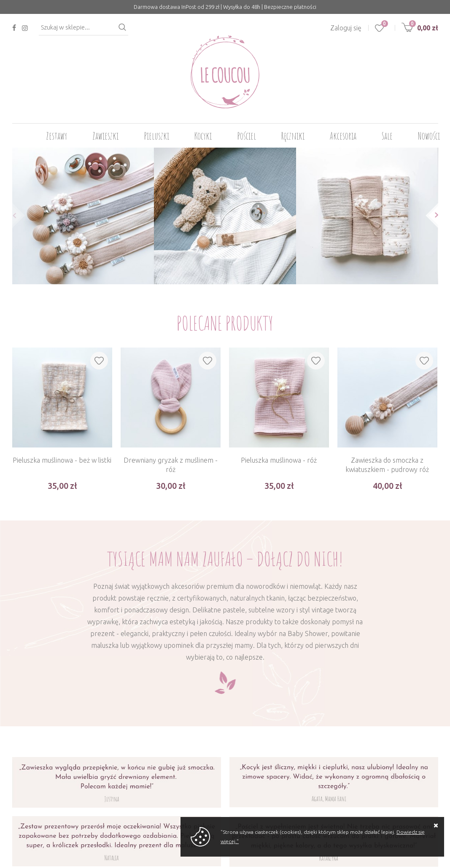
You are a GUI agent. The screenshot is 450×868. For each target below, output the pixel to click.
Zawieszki (105, 136)
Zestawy (57, 136)
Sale (387, 136)
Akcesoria (343, 136)
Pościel (247, 136)
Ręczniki (293, 136)
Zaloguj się (346, 28)
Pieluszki (156, 136)
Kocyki (203, 136)
